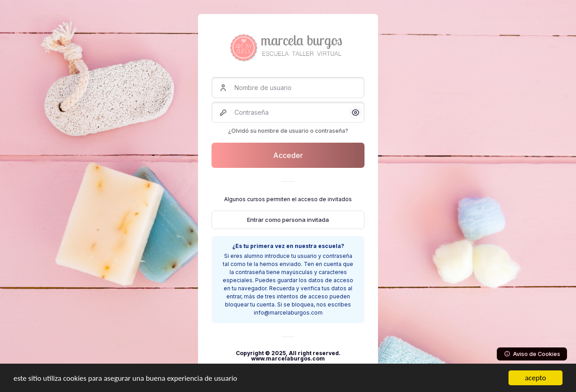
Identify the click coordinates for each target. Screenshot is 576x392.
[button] (355, 113)
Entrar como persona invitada (288, 220)
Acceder (288, 155)
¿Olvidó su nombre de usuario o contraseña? (288, 131)
